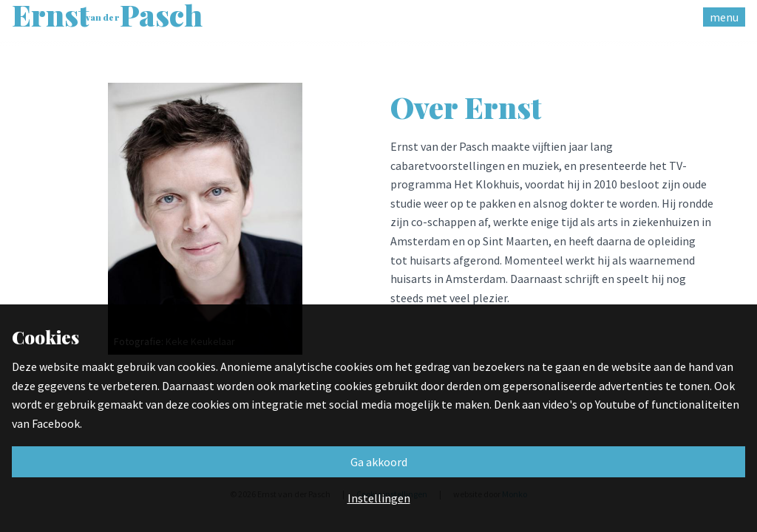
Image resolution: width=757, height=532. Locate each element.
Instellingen (379, 498)
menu (724, 17)
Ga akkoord (379, 462)
